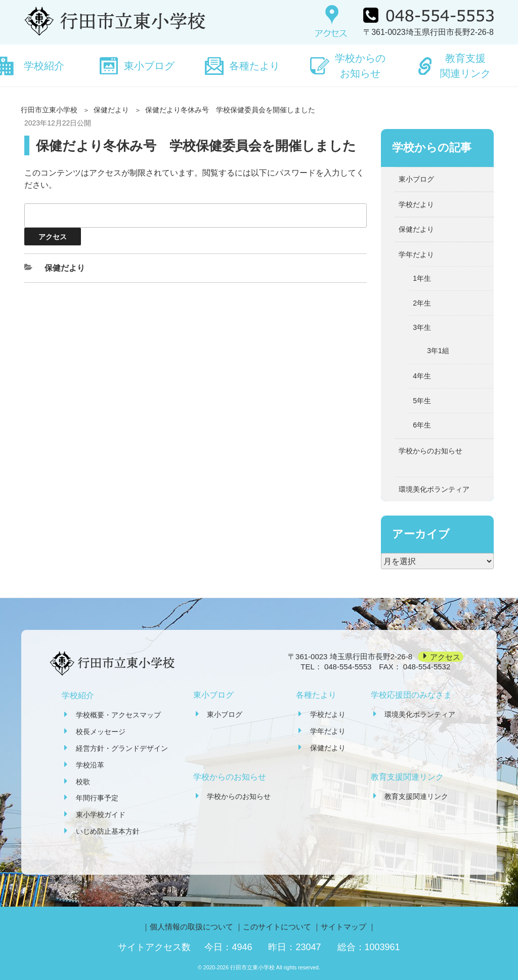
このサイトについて (277, 927)
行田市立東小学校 (49, 110)
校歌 (83, 782)
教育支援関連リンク (465, 66)
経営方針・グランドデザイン (122, 748)
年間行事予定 (97, 798)
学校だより (416, 204)
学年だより (416, 254)
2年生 (422, 303)
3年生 (422, 327)
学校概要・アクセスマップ (118, 715)
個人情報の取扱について (191, 927)
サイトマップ (343, 927)
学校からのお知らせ (360, 66)
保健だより (111, 110)
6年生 (422, 425)
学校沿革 (90, 765)
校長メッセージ (101, 732)
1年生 (422, 278)
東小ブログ (149, 66)
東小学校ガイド (101, 815)
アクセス (445, 656)
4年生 (422, 376)
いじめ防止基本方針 (108, 831)
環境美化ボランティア (434, 489)
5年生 (422, 401)
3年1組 (438, 351)
